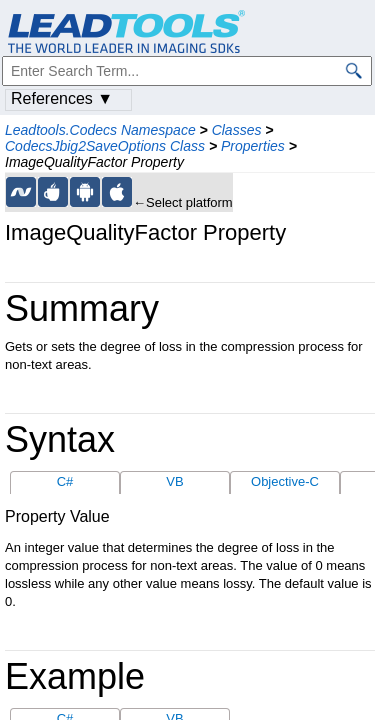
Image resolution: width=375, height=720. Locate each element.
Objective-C (285, 481)
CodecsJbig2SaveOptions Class (105, 146)
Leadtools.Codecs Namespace (100, 130)
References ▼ (62, 98)
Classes (237, 130)
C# (65, 481)
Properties (253, 146)
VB (174, 481)
